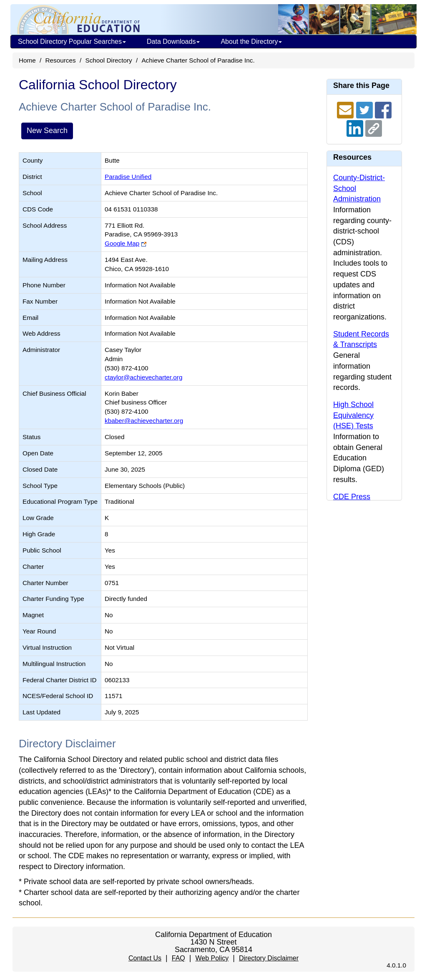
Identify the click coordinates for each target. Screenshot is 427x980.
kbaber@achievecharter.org (144, 421)
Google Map (122, 243)
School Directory (108, 60)
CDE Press (352, 497)
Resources (61, 60)
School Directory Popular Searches (72, 41)
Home (27, 60)
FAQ (178, 958)
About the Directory (251, 41)
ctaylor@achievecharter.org (143, 377)
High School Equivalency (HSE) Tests (353, 415)
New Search (47, 131)
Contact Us (145, 958)
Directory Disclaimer (269, 958)
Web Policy (212, 958)
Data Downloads (173, 41)
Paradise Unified (128, 177)
